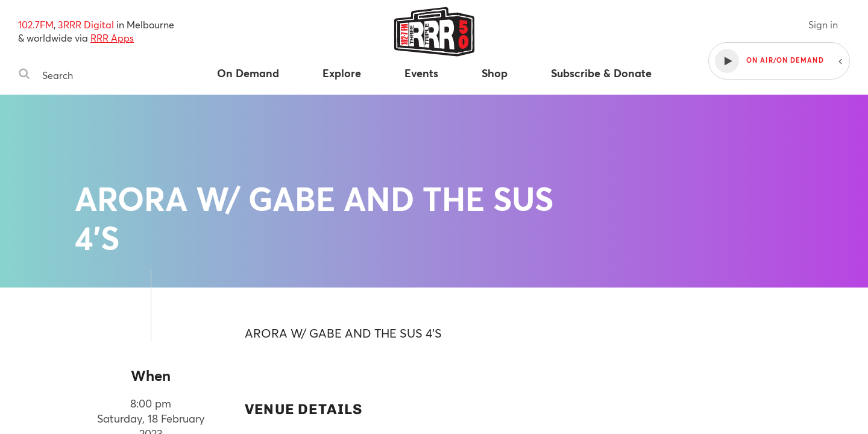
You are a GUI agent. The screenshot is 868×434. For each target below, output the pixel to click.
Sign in (823, 24)
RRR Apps (112, 38)
